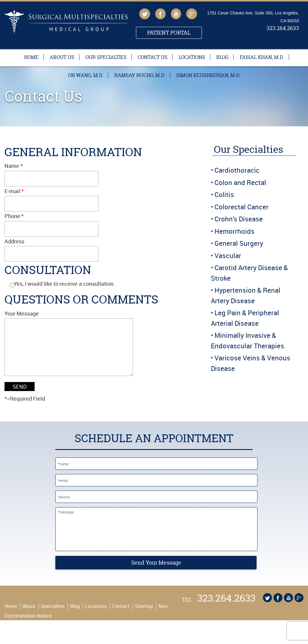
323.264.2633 (283, 29)
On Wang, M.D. (86, 75)
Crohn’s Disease (239, 219)
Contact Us (153, 57)
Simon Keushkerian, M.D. (208, 75)
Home (31, 57)
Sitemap (144, 618)
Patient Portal (169, 33)
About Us (62, 57)
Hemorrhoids (234, 231)
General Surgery (239, 243)
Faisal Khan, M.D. (262, 57)
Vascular (228, 256)
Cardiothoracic (237, 170)
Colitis (224, 194)
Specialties (53, 618)
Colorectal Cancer (242, 207)
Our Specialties (106, 57)
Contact (121, 618)
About (29, 618)
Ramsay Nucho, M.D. (140, 75)
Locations (192, 57)
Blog (222, 57)
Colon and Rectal (240, 182)
